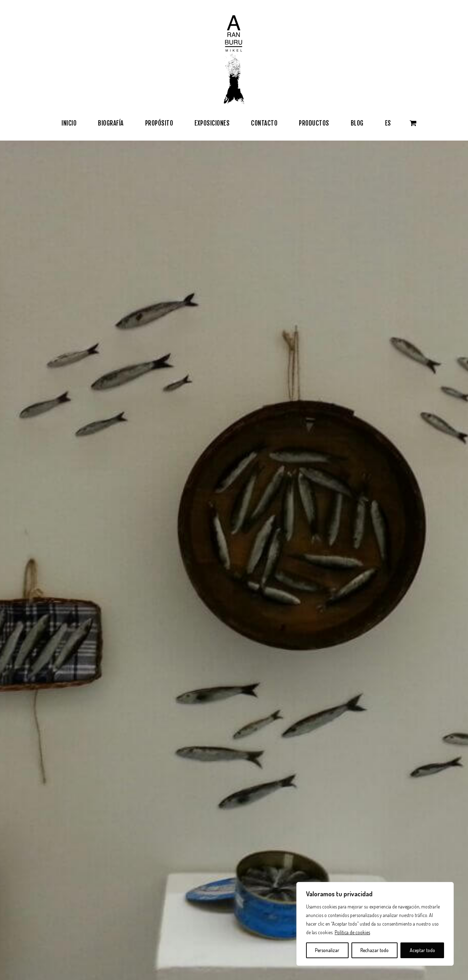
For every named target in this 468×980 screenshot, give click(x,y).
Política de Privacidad (194, 860)
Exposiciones (41, 860)
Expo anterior (428, 741)
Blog (30, 871)
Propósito (37, 838)
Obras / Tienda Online (52, 849)
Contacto (179, 828)
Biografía (36, 828)
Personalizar (327, 950)
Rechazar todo (375, 950)
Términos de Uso (188, 849)
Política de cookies (352, 932)
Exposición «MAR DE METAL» (412, 750)
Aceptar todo (422, 950)
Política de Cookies (191, 871)
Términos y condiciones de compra (211, 838)
